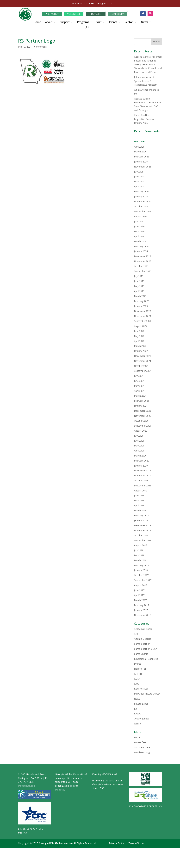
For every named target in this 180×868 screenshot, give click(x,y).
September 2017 (143, 580)
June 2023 (139, 281)
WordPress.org (142, 752)
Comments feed (143, 747)
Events (113, 22)
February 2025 (142, 191)
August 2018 (141, 545)
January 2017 (141, 609)
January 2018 (141, 570)
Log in (137, 737)
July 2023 (139, 276)
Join (72, 785)
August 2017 (141, 585)
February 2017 (142, 605)
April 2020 (139, 450)
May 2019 (139, 500)
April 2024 (139, 236)
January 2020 (141, 465)
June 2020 (139, 440)
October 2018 (141, 535)
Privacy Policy (117, 843)
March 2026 (140, 151)
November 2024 (143, 201)
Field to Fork (141, 668)
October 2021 (141, 365)
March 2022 (140, 345)
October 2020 (141, 420)
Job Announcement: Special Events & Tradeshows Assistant (146, 81)
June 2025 (139, 176)
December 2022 (143, 311)
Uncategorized (142, 718)
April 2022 (139, 340)
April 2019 (139, 505)
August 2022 (141, 325)
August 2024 (141, 216)
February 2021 (142, 400)
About (49, 22)
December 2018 (143, 525)
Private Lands (141, 703)
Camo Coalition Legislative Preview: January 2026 (144, 119)
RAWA (137, 713)
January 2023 (141, 306)
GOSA (137, 678)
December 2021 (143, 355)
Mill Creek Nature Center (147, 693)
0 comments (41, 46)
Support (65, 22)
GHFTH (138, 673)
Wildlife (138, 723)
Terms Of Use (136, 843)
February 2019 (142, 515)
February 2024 (142, 246)
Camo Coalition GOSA (146, 648)
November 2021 (143, 360)
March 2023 (140, 296)
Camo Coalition (142, 643)
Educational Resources (146, 658)
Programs (83, 22)
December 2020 (143, 410)
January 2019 (141, 520)
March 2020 (140, 455)
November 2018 (143, 530)
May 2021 (139, 385)
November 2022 (143, 315)
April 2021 (139, 390)
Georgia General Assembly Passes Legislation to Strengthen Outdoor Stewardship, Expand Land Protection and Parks (148, 64)
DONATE (96, 13)
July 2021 (139, 375)
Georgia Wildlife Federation (56, 843)
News (144, 22)
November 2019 (143, 475)
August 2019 (141, 490)
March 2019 (140, 510)
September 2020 (143, 425)
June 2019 (139, 495)
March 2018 (140, 560)
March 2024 (140, 241)
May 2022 (139, 336)
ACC (136, 633)
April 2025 (139, 186)
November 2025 (143, 166)
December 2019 (143, 470)
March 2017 (140, 600)
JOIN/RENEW (118, 13)
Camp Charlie (141, 653)
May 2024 (139, 231)
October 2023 (141, 266)
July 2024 (139, 221)
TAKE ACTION (52, 13)
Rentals (129, 22)
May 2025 (139, 181)
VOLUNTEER (74, 13)
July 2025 (139, 171)
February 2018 (142, 565)
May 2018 (139, 555)
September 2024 (143, 211)
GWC (137, 683)
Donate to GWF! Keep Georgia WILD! (91, 3)
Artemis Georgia (143, 638)
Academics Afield (143, 628)
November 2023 (143, 261)
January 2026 (141, 161)
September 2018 (143, 540)
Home (37, 22)
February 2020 (142, 460)
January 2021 (141, 405)
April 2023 (139, 291)
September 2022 (143, 320)
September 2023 (143, 271)
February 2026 (142, 156)
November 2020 (143, 415)
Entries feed (140, 742)
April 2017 (139, 595)
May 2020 (139, 445)
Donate (60, 789)
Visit (99, 22)
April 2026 (139, 146)
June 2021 (139, 380)
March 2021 (140, 395)
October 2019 (141, 480)
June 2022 (139, 331)
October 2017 (141, 575)
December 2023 (143, 256)
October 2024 (141, 206)
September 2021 (143, 370)
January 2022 (141, 350)
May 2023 (139, 286)
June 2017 (139, 590)
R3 (135, 708)
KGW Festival (141, 688)
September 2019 (143, 485)
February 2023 (142, 301)
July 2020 (139, 435)
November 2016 (143, 615)
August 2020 (141, 430)
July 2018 (139, 550)
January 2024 (141, 251)
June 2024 (139, 226)
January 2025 (141, 196)
